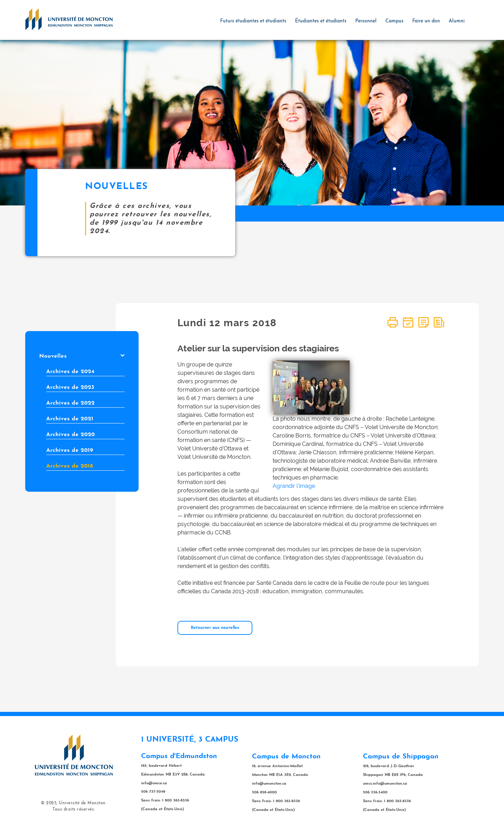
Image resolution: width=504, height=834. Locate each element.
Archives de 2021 (70, 419)
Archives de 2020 (71, 435)
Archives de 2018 (70, 466)
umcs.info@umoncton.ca (385, 784)
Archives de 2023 (70, 387)
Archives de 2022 (71, 403)
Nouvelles (82, 356)
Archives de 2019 (70, 450)
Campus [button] (394, 21)
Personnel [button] (366, 21)
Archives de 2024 (70, 372)
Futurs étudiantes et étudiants (253, 21)
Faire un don (426, 21)
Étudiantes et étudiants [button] (321, 21)
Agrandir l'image (294, 486)
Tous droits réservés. (74, 810)
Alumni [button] (457, 21)
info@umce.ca (154, 783)
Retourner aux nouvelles (215, 628)
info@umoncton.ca (269, 784)
